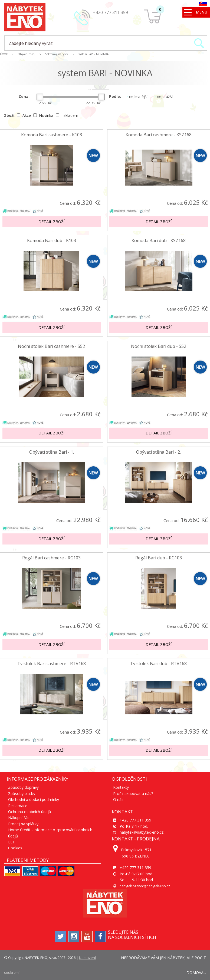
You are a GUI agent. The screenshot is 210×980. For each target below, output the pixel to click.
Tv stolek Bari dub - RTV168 (158, 664)
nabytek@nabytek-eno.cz (142, 832)
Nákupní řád (19, 818)
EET (12, 842)
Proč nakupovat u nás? (133, 793)
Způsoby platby (22, 793)
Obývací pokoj (26, 54)
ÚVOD (4, 54)
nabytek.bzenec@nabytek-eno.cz (145, 886)
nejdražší (164, 96)
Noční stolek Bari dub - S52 (159, 346)
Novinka (44, 115)
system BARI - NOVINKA (93, 54)
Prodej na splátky (23, 824)
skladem (67, 115)
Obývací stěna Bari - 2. (158, 452)
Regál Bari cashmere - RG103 (51, 558)
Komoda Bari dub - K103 (52, 241)
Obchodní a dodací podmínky (34, 799)
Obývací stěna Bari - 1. (52, 452)
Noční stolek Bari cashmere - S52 (51, 346)
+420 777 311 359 (110, 12)
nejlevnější (137, 96)
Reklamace (18, 806)
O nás (118, 799)
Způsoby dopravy (23, 787)
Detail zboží (51, 222)
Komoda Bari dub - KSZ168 (159, 241)
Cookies (15, 848)
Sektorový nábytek (57, 54)
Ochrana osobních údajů (30, 812)
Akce (24, 115)
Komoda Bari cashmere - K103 (52, 135)
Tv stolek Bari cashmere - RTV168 (52, 664)
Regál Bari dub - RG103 (159, 558)
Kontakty (121, 787)
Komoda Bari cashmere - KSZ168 (159, 135)
